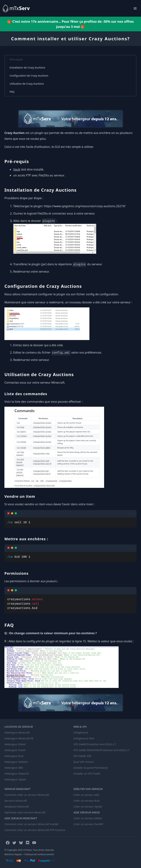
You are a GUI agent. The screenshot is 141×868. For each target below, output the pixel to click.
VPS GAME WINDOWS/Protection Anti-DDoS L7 (101, 750)
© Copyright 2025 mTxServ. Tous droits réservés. (29, 850)
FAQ (12, 92)
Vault (17, 169)
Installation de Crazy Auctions (27, 68)
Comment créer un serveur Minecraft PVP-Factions (35, 830)
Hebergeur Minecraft (17, 733)
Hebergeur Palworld (17, 774)
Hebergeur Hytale (15, 779)
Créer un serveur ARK (86, 795)
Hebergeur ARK (14, 768)
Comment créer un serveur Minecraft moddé (31, 824)
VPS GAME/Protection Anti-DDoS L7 (95, 744)
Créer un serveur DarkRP (88, 824)
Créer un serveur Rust (87, 801)
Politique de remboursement (39, 854)
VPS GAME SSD (82, 756)
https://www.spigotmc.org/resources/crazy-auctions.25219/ (85, 206)
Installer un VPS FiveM (87, 774)
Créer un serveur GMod (88, 818)
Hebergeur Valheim (16, 762)
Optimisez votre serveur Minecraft (25, 812)
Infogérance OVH (84, 738)
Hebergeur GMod (15, 744)
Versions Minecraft (16, 801)
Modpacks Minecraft (17, 807)
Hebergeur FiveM (15, 750)
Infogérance (81, 733)
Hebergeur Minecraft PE (19, 738)
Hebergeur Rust (14, 756)
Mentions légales (13, 854)
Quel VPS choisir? (84, 762)
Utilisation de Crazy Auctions (27, 84)
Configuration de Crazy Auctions (29, 76)
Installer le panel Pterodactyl (91, 768)
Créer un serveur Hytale (88, 807)
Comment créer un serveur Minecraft (27, 795)
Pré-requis (16, 59)
